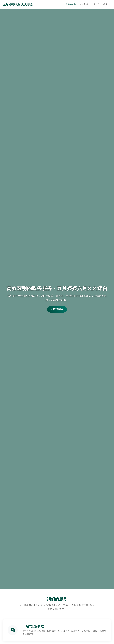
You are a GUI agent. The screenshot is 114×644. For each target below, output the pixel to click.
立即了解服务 (57, 309)
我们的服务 (71, 4)
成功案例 (84, 4)
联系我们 (107, 4)
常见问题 (96, 4)
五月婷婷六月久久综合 (18, 4)
